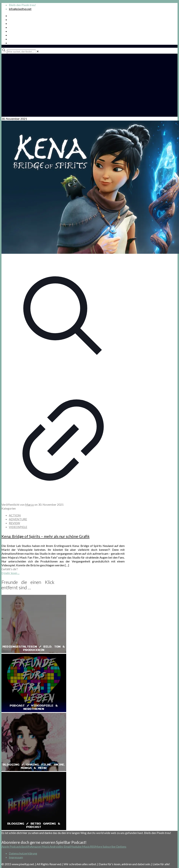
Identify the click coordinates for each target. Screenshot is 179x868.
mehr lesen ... (12, 573)
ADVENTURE (18, 519)
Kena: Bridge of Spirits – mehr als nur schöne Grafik (45, 536)
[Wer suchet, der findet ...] (21, 52)
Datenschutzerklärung (23, 853)
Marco (29, 504)
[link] (38, 51)
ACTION (15, 515)
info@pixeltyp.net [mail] (20, 9)
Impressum (16, 857)
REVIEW (14, 523)
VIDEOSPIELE (18, 527)
